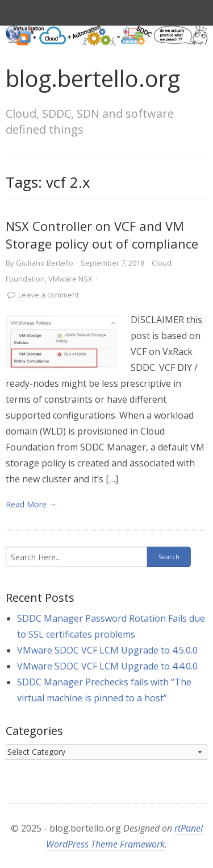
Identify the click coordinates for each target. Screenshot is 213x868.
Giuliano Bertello (45, 263)
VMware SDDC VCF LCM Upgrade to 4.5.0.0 (107, 650)
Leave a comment (49, 295)
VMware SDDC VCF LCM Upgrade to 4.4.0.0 (107, 666)
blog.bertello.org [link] (93, 78)
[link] (62, 342)
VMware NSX (70, 279)
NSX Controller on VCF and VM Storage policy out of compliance (102, 235)
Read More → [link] (31, 504)
